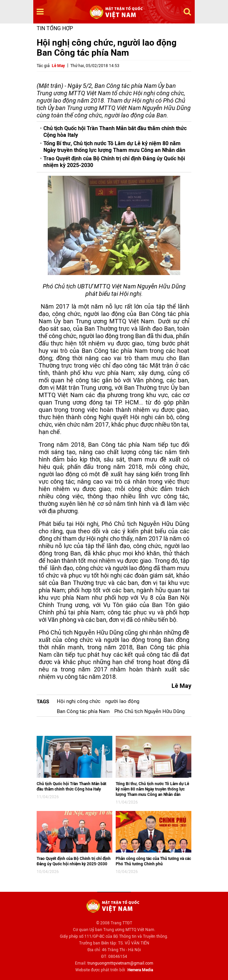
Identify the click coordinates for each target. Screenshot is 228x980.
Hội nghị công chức (79, 701)
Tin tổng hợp (55, 28)
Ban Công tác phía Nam (83, 711)
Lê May (58, 66)
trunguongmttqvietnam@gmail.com (120, 963)
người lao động (122, 701)
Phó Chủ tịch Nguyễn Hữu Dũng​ (149, 711)
